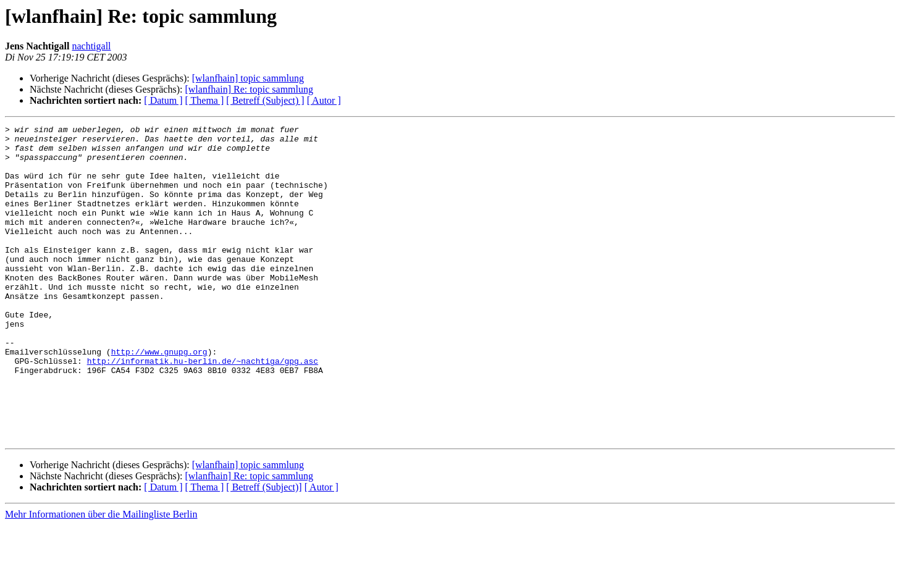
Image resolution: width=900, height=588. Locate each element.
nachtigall (91, 46)
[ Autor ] (324, 100)
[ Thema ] (205, 100)
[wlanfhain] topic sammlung (248, 78)
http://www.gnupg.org (159, 398)
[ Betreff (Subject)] (264, 550)
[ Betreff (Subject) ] (265, 100)
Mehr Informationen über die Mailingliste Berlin (101, 577)
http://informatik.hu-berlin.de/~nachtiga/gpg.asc (203, 409)
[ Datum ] (163, 100)
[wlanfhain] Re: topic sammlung (249, 89)
